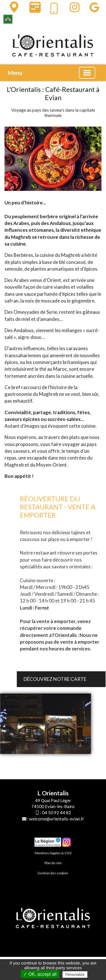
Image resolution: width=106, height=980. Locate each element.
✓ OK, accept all (40, 974)
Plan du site (53, 863)
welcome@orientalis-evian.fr (57, 819)
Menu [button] (15, 73)
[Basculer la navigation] (87, 73)
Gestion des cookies (53, 873)
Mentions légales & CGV (53, 853)
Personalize (75, 975)
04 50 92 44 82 (57, 813)
